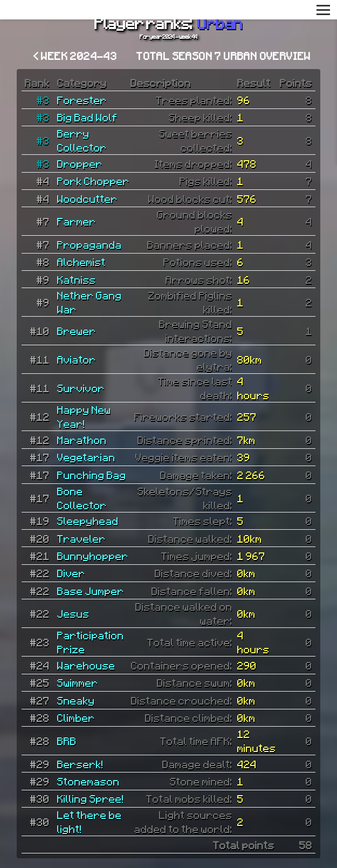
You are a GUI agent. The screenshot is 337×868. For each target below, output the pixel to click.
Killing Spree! (91, 798)
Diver (71, 573)
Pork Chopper (93, 181)
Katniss (77, 279)
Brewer (77, 331)
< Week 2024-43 (75, 56)
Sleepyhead (88, 521)
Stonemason (88, 781)
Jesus (73, 613)
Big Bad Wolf (87, 117)
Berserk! (80, 764)
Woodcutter (87, 199)
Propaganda (90, 244)
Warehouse (86, 665)
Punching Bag (92, 475)
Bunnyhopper (93, 556)
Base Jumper (91, 591)
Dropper (80, 163)
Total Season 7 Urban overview (224, 56)
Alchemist (81, 262)
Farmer (77, 221)
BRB (67, 741)
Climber (76, 717)
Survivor (81, 388)
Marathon (82, 440)
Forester (82, 100)
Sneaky (76, 700)
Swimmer (78, 682)
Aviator (77, 359)
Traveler (81, 538)
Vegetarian (86, 457)
